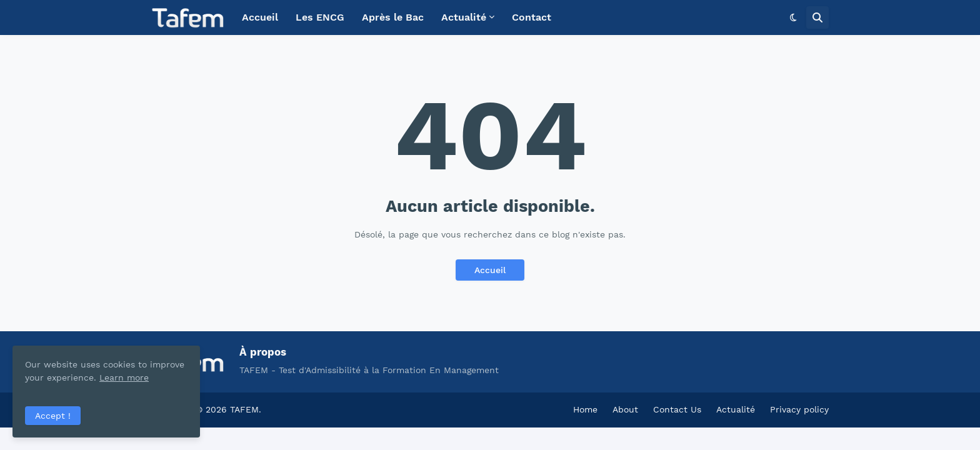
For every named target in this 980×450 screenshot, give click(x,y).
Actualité (736, 409)
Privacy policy (799, 409)
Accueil (490, 270)
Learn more (124, 377)
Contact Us (677, 409)
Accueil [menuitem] (260, 17)
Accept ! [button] (53, 416)
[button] (793, 17)
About (625, 409)
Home (585, 409)
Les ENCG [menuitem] (320, 17)
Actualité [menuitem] (464, 17)
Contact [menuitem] (532, 17)
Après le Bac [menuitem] (393, 17)
